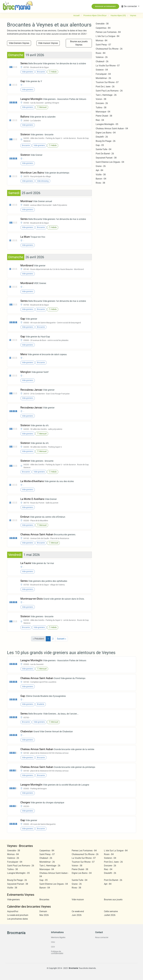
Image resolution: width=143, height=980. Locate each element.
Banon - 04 (101, 179)
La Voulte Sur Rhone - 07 (108, 66)
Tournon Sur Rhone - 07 (107, 82)
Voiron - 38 (101, 99)
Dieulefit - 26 (102, 137)
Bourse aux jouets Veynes (79, 43)
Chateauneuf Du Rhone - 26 (109, 49)
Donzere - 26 (102, 103)
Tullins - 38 (101, 108)
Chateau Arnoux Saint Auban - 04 (112, 128)
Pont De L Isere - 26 (105, 87)
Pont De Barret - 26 (105, 154)
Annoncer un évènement (105, 6)
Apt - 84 (99, 170)
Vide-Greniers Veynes (19, 43)
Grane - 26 (101, 166)
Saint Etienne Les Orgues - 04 (110, 162)
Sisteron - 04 (102, 70)
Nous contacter (102, 937)
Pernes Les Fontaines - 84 (108, 32)
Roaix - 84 (101, 53)
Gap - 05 (100, 145)
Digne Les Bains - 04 (106, 133)
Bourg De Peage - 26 (106, 141)
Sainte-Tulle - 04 (103, 149)
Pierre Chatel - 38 (104, 116)
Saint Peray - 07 (103, 45)
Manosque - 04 (103, 112)
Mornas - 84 (101, 40)
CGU (53, 942)
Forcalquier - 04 (103, 74)
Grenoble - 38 (102, 24)
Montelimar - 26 (103, 78)
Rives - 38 (100, 183)
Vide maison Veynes (48, 43)
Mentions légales (58, 937)
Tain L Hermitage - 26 (106, 95)
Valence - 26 (102, 57)
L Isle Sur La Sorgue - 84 (107, 36)
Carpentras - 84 (103, 28)
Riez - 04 (100, 120)
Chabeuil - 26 (102, 61)
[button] (130, 6)
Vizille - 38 (101, 175)
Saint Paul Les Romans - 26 (109, 91)
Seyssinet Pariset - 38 (106, 158)
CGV (53, 947)
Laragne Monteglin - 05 (107, 124)
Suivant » (62, 639)
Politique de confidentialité (57, 952)
